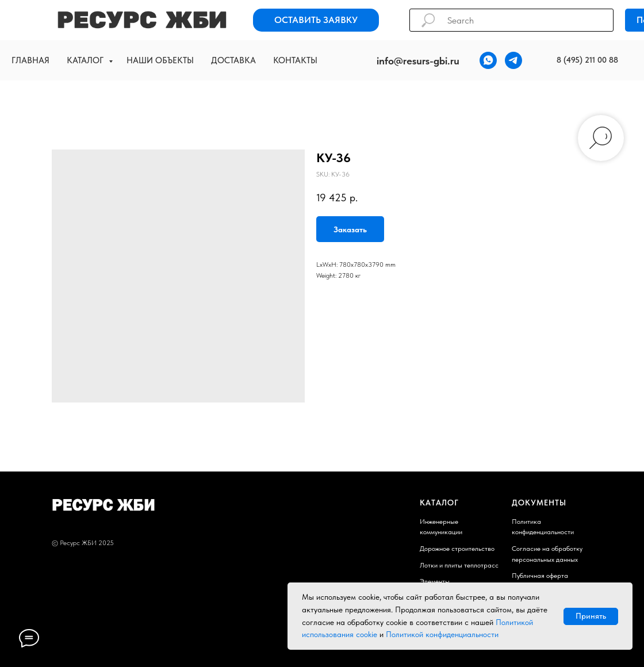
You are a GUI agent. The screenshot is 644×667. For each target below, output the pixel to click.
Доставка (233, 60)
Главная (30, 60)
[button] (316, 20)
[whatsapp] (488, 60)
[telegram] (513, 60)
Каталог (86, 60)
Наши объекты (160, 60)
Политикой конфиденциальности (442, 634)
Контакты (295, 60)
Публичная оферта (540, 576)
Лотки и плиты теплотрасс (459, 565)
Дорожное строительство (457, 549)
